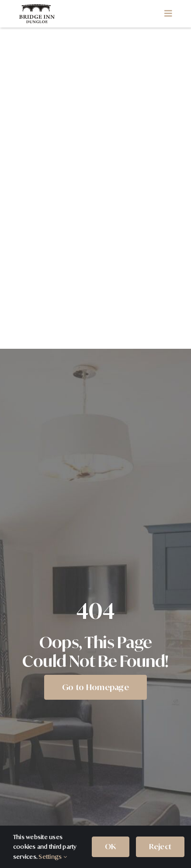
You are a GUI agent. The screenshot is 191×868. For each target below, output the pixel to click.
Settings (52, 857)
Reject (160, 847)
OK (110, 847)
